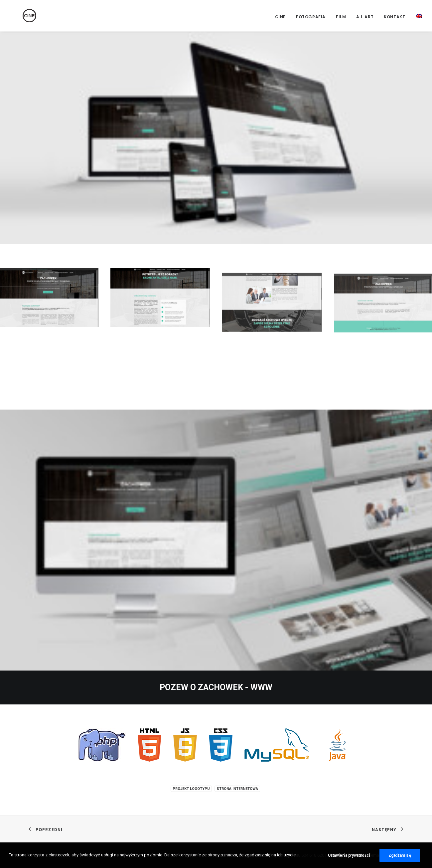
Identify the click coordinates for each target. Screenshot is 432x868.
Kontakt (394, 17)
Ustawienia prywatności (349, 863)
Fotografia (311, 17)
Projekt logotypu (191, 789)
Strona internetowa (237, 789)
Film (341, 17)
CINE (280, 17)
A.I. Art (365, 17)
